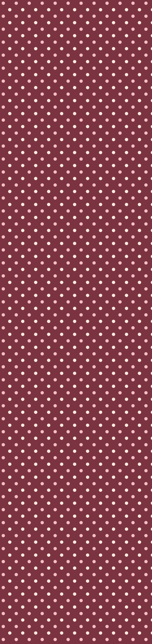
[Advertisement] (76, 242)
